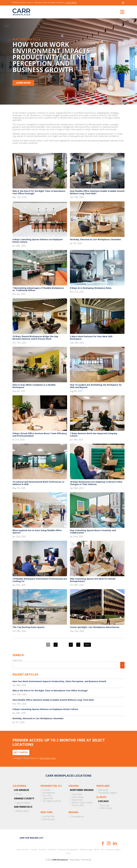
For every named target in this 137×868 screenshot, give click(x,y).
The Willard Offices (52, 801)
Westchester (49, 819)
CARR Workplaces (21, 12)
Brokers (43, 849)
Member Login (86, 849)
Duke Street (78, 797)
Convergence (77, 816)
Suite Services (23, 849)
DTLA (18, 794)
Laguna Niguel (23, 803)
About (97, 849)
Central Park (48, 816)
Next (87, 645)
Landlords (52, 849)
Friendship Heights (108, 793)
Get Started (21, 752)
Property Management (68, 849)
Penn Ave (47, 796)
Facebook (103, 843)
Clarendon (77, 794)
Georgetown (49, 793)
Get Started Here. (48, 758)
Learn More (71, 3)
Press (69, 853)
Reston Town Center (82, 803)
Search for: (17, 660)
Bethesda (103, 790)
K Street (46, 790)
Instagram (109, 843)
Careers (34, 849)
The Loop (104, 805)
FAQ (103, 849)
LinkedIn (115, 843)
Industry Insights (113, 849)
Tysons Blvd (78, 805)
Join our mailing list (32, 838)
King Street (77, 800)
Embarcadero (22, 811)
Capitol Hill (47, 798)
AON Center (106, 808)
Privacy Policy (74, 860)
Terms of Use (86, 860)
